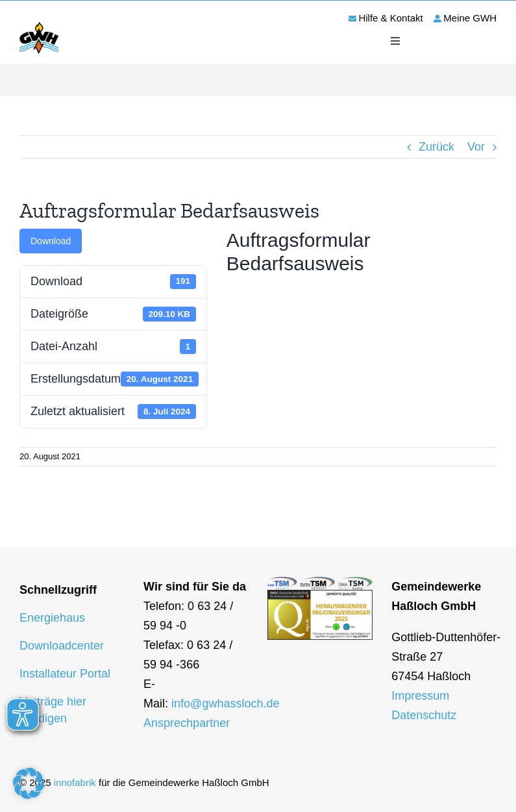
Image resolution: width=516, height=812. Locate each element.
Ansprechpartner (187, 723)
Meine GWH (470, 18)
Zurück (436, 147)
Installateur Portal (65, 674)
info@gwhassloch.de (225, 704)
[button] (29, 783)
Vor (476, 147)
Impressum (420, 696)
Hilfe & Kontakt (390, 18)
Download (51, 241)
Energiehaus (52, 618)
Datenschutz (424, 715)
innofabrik (75, 782)
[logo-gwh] (39, 24)
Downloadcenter (62, 646)
